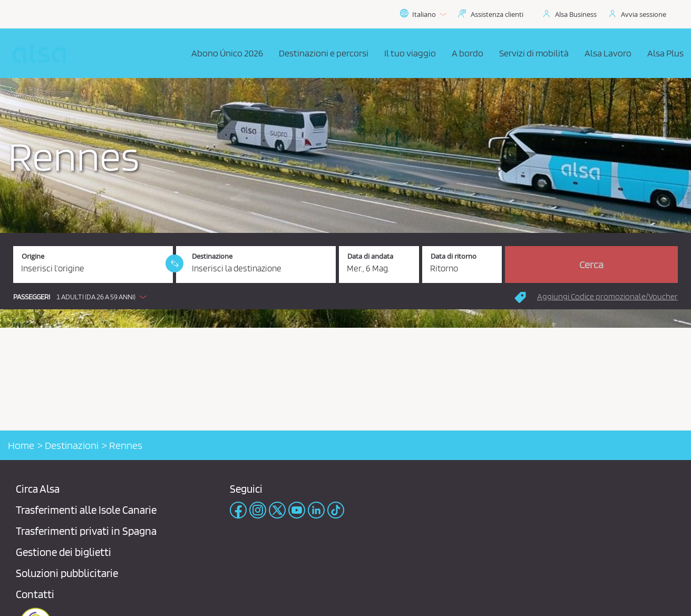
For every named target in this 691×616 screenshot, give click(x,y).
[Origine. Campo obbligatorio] (93, 265)
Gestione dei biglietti (64, 552)
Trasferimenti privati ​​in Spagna (86, 531)
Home (21, 445)
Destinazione (212, 256)
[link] (174, 263)
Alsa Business (576, 14)
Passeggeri (32, 297)
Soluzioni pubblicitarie (67, 573)
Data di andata (370, 256)
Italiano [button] (423, 14)
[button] (82, 297)
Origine (33, 256)
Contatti (35, 594)
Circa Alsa (38, 489)
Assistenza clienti (497, 14)
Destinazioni (72, 445)
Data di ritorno (454, 256)
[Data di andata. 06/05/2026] (379, 265)
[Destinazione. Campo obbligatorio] (256, 265)
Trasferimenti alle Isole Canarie (86, 510)
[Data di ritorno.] (462, 265)
